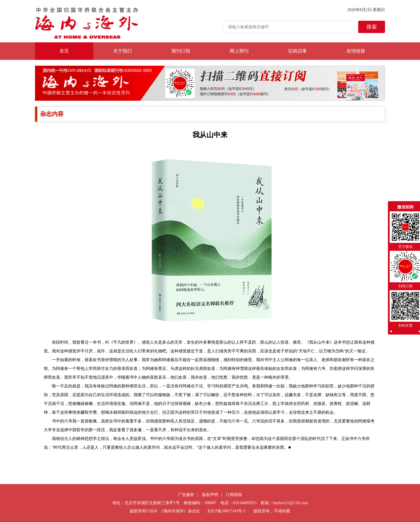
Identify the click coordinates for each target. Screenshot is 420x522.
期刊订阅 (181, 51)
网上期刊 (239, 51)
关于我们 (123, 51)
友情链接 (356, 51)
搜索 (372, 27)
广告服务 (186, 495)
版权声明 (210, 495)
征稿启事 (297, 51)
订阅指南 (234, 495)
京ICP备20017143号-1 (226, 511)
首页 (64, 51)
